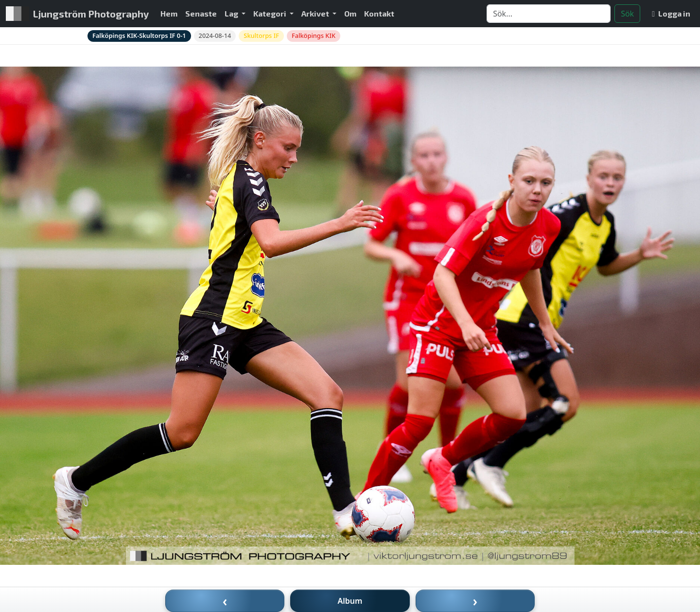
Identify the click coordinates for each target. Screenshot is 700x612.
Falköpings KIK (314, 35)
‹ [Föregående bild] (225, 601)
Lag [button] (232, 13)
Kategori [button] (271, 13)
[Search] (549, 14)
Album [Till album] (350, 601)
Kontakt (379, 13)
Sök (627, 14)
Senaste (201, 13)
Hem (169, 13)
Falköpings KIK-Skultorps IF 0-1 (139, 35)
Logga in (671, 13)
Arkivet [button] (316, 13)
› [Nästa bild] (475, 601)
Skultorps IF (261, 35)
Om (350, 13)
